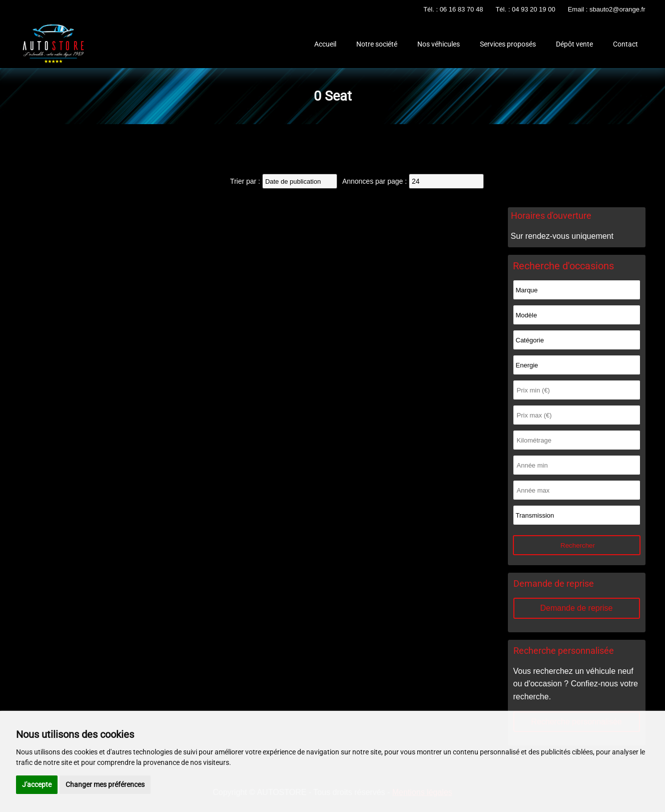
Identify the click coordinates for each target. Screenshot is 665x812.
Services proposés (508, 44)
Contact (625, 44)
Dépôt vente (574, 44)
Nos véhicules (439, 44)
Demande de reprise (577, 608)
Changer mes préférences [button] (105, 784)
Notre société (377, 44)
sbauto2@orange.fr (617, 9)
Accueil (325, 44)
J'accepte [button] (37, 784)
